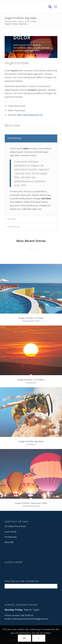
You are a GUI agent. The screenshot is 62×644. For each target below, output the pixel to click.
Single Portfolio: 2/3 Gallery (31, 380)
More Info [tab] (11, 219)
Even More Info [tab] (14, 227)
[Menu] (56, 7)
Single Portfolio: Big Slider (21, 18)
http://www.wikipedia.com (30, 115)
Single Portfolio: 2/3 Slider (31, 318)
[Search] (48, 7)
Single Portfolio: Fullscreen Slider (31, 503)
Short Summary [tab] (14, 138)
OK (24, 638)
